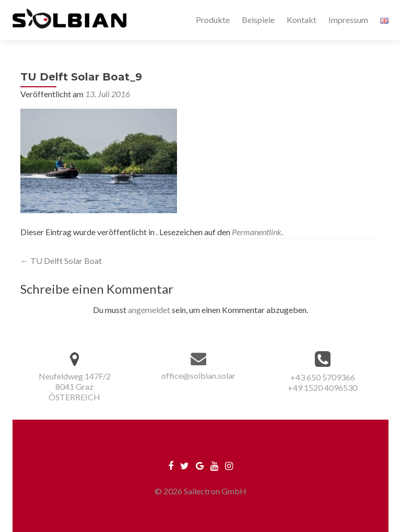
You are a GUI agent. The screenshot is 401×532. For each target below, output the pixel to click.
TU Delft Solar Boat (61, 261)
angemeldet (149, 310)
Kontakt (302, 20)
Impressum (348, 20)
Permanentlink (257, 232)
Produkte (213, 20)
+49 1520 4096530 (322, 388)
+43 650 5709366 (323, 377)
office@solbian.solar (198, 375)
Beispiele (258, 20)
